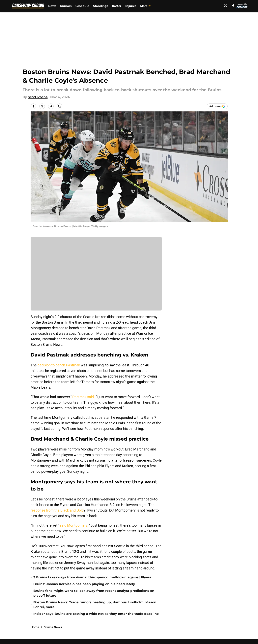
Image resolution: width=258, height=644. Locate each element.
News (52, 6)
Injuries (131, 6)
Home (35, 627)
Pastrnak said (83, 397)
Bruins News (53, 627)
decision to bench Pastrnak (59, 365)
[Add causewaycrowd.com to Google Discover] (217, 106)
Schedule (82, 6)
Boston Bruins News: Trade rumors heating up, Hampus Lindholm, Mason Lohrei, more (95, 605)
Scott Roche (38, 97)
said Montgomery (74, 525)
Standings (101, 6)
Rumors (66, 6)
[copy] (60, 106)
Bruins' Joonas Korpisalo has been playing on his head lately (84, 584)
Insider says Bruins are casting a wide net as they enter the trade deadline (96, 614)
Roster (117, 6)
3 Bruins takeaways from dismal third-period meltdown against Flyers (92, 577)
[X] (225, 6)
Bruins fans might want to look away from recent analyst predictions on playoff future (94, 593)
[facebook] (233, 6)
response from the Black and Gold (57, 510)
